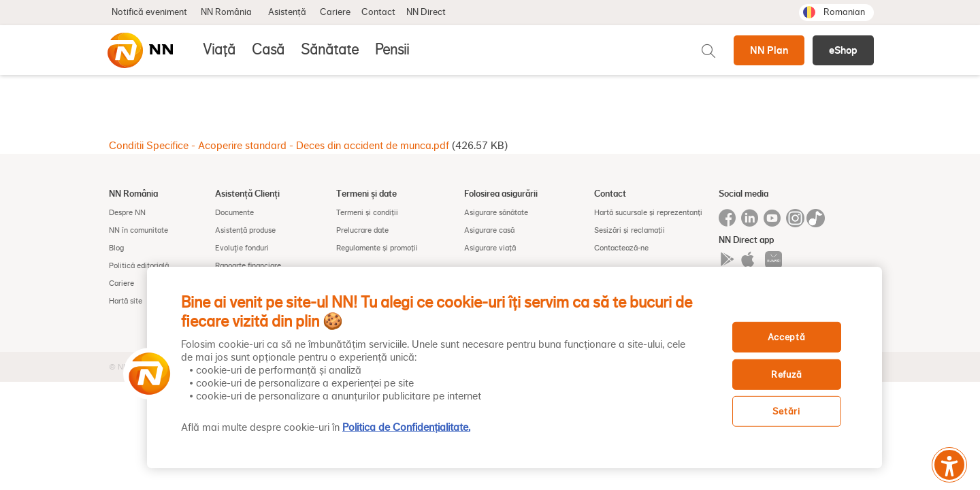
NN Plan (769, 50)
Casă (268, 50)
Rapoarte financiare (248, 265)
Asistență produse (245, 230)
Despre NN (127, 212)
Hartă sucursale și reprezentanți (648, 212)
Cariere (335, 12)
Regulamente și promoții (377, 248)
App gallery (773, 260)
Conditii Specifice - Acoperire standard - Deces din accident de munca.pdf (279, 146)
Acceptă (787, 337)
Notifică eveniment (149, 12)
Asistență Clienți (247, 193)
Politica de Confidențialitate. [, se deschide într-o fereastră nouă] (406, 427)
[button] (145, 374)
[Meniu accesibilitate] (949, 465)
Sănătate (330, 50)
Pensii (392, 50)
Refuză (786, 375)
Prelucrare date (362, 230)
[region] (514, 367)
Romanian (844, 12)
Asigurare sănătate (496, 212)
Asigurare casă (489, 230)
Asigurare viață (490, 248)
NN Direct (426, 12)
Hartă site (126, 301)
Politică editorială (139, 265)
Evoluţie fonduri (242, 248)
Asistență (287, 12)
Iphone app (750, 260)
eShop (843, 50)
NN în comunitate (138, 230)
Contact (378, 12)
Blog (116, 248)
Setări (786, 411)
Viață (219, 50)
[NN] (140, 50)
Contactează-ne (621, 248)
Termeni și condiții (367, 212)
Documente (234, 212)
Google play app (727, 260)
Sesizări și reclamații (630, 230)
